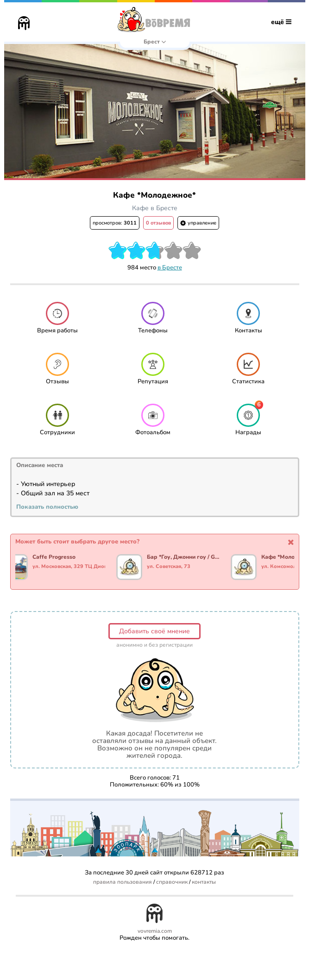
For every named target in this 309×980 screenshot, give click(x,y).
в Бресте (170, 268)
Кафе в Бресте (155, 208)
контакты (204, 882)
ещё (281, 22)
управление (198, 223)
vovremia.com (155, 931)
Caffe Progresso (55, 557)
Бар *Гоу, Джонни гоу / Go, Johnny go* (184, 557)
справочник (172, 882)
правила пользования (123, 882)
